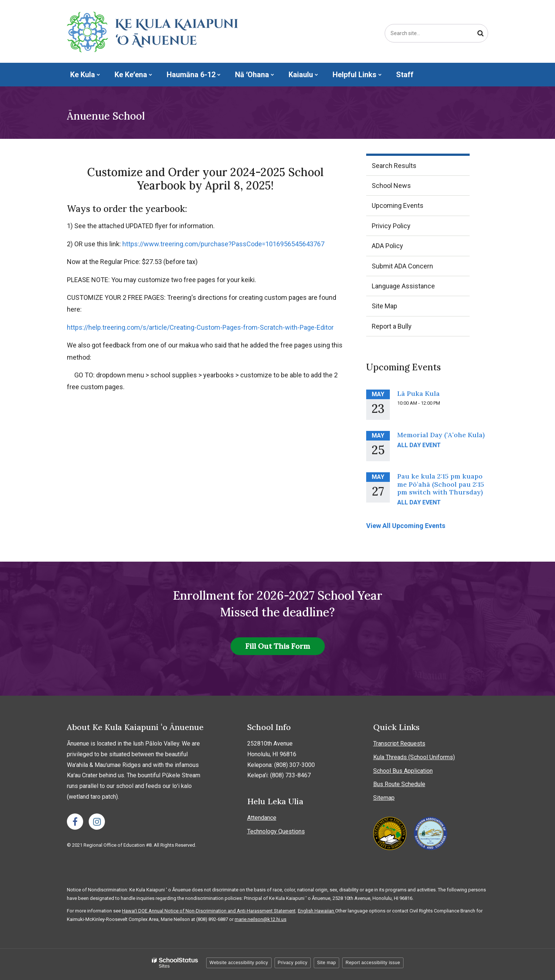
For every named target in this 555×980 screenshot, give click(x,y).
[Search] (480, 33)
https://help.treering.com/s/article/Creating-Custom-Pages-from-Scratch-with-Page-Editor (200, 327)
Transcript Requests (399, 743)
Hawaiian (325, 911)
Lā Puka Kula (418, 393)
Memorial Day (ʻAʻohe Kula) (441, 435)
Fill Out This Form (278, 646)
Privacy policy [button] (293, 963)
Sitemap (384, 798)
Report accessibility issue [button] (373, 963)
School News (391, 186)
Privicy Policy (391, 226)
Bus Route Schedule (399, 784)
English (306, 911)
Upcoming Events (398, 205)
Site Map (384, 306)
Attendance (262, 818)
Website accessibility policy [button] (239, 963)
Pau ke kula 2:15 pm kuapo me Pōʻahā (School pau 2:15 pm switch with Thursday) (441, 484)
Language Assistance (403, 286)
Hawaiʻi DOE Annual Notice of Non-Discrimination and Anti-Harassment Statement (209, 911)
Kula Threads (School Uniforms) (414, 757)
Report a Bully (404, 329)
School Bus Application (403, 771)
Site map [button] (326, 963)
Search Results (394, 166)
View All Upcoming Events (406, 526)
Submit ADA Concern (402, 266)
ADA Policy (387, 246)
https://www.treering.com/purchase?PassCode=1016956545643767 (223, 244)
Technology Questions (276, 831)
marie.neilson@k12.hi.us (261, 919)
